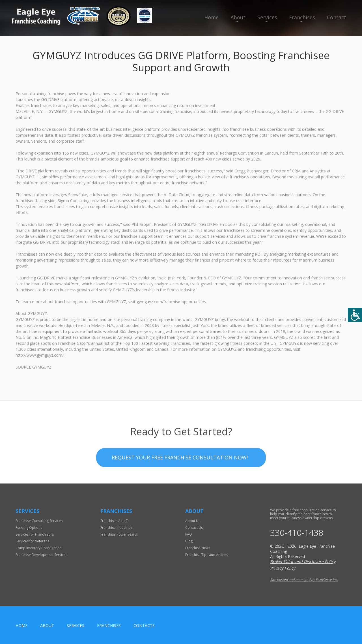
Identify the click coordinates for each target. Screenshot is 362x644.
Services (267, 17)
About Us (193, 521)
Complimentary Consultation (39, 548)
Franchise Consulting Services (39, 521)
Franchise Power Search (119, 534)
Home (211, 17)
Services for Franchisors (35, 534)
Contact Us (194, 528)
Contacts (144, 625)
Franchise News (198, 548)
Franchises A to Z (114, 521)
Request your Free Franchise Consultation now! (180, 474)
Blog (189, 541)
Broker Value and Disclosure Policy (303, 561)
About (238, 17)
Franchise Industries (116, 528)
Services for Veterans (32, 541)
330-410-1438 (297, 533)
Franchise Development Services (41, 555)
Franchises (302, 17)
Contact (337, 17)
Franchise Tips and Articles (207, 555)
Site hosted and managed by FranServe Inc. (304, 580)
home (21, 625)
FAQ (189, 534)
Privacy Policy (283, 568)
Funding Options (29, 528)
